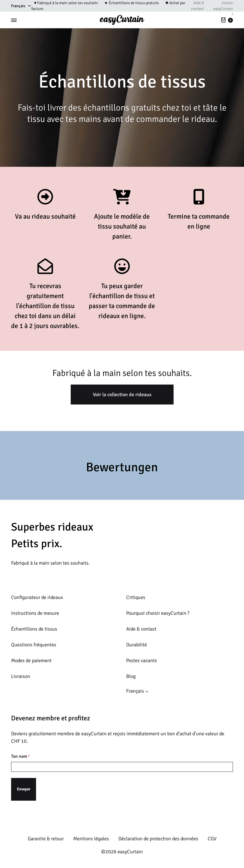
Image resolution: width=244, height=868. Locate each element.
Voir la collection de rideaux (122, 395)
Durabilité (137, 645)
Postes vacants (142, 660)
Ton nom (21, 757)
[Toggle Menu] (14, 20)
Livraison (21, 676)
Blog (131, 676)
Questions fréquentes (34, 645)
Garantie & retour (46, 839)
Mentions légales (91, 839)
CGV (212, 839)
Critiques (136, 597)
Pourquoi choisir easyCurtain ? (158, 613)
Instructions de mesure (35, 613)
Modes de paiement (31, 660)
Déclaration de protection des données (158, 839)
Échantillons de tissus (34, 629)
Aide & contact (197, 6)
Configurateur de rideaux (37, 597)
